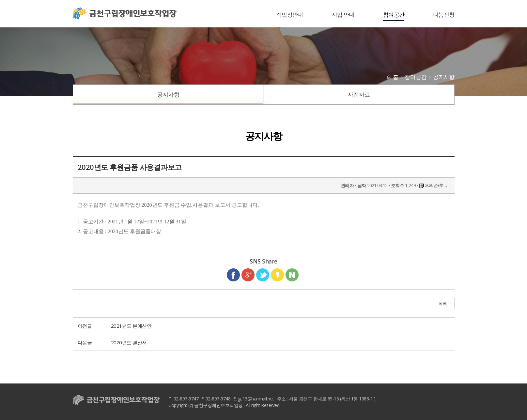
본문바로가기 (0, 0)
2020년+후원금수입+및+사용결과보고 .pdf (437, 185)
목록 (443, 304)
